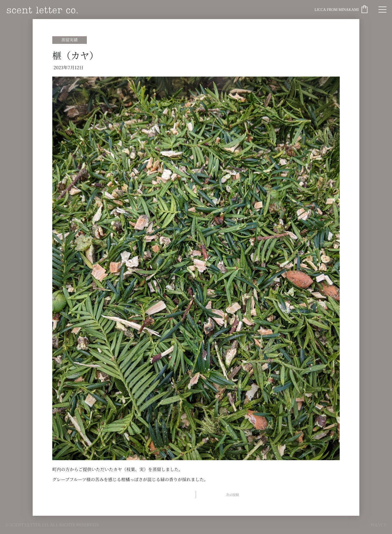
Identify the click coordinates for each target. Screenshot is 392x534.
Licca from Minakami (337, 10)
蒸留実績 (69, 40)
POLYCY (378, 525)
